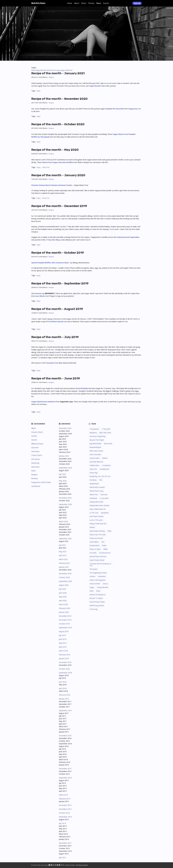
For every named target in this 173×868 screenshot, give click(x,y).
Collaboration (94, 465)
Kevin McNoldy (82, 388)
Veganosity (133, 109)
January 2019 (64, 658)
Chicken (105, 458)
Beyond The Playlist (97, 440)
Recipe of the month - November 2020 (59, 99)
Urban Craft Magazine (98, 580)
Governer (35, 447)
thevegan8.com (47, 137)
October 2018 (64, 669)
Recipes (51, 77)
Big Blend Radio (95, 444)
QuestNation (94, 542)
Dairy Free (93, 469)
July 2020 (62, 589)
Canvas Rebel (94, 458)
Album (34, 428)
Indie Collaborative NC (98, 509)
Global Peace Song (96, 491)
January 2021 (64, 567)
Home (70, 3)
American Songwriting (97, 436)
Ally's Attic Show (105, 433)
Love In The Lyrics (96, 520)
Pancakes (50, 363)
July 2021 (62, 545)
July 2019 (62, 635)
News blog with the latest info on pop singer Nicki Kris (52, 70)
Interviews (35, 451)
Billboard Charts (37, 444)
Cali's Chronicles (95, 454)
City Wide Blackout (96, 462)
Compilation (106, 465)
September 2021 (65, 538)
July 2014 (62, 823)
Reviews (35, 478)
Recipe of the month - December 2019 (59, 206)
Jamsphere (105, 513)
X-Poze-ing (94, 609)
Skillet (105, 549)
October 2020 (64, 577)
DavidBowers (104, 469)
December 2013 (65, 843)
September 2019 (65, 628)
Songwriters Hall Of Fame (41, 482)
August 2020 (64, 585)
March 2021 (63, 559)
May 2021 (63, 551)
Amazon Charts (37, 432)
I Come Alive (104, 498)
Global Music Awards (97, 487)
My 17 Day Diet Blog (51, 240)
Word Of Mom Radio (97, 602)
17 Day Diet (106, 429)
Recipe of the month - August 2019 (57, 309)
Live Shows (36, 459)
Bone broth (108, 444)
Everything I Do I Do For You (100, 476)
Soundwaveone (105, 553)
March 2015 (63, 795)
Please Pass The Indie (98, 535)
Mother (92, 527)
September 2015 (65, 778)
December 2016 (65, 736)
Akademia (93, 433)
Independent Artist (96, 502)
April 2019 (63, 647)
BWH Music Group (96, 451)
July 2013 (62, 857)
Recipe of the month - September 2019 (60, 283)
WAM (92, 591)
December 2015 (65, 768)
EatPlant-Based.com (59, 321)
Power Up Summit (96, 538)
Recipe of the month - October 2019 (58, 253)
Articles (34, 436)
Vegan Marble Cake (97, 86)
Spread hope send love (98, 556)
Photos (91, 3)
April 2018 (63, 688)
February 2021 (65, 563)
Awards (34, 440)
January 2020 (64, 612)
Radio (33, 471)
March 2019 (63, 651)
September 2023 (65, 468)
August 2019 (64, 631)
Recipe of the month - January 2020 (58, 175)
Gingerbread (94, 484)
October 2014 (64, 813)
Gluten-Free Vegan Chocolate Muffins (58, 162)
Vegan (38, 91)
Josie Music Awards (97, 516)
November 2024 (65, 428)
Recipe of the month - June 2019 (56, 378)
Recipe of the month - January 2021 (58, 73)
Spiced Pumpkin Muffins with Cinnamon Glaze (50, 263)
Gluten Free (46, 167)
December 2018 (65, 662)
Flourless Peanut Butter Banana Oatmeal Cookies (52, 185)
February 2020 (65, 608)
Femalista (93, 480)
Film (101, 480)
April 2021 (63, 555)
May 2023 (63, 481)
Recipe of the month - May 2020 (55, 150)
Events (106, 3)
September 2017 (65, 710)
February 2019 (65, 655)
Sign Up (137, 3)
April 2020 (63, 600)
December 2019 (65, 616)
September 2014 (65, 817)
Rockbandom (94, 545)
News (99, 3)
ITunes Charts (37, 455)
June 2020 (63, 593)
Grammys (104, 495)
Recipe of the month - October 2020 (58, 124)
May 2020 (63, 597)
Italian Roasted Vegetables (128, 237)
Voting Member (103, 587)
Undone (92, 576)
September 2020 (65, 581)
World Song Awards (97, 605)
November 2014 (65, 809)
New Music (35, 467)
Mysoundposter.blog (97, 531)
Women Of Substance (97, 595)
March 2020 (63, 604)
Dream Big (94, 473)
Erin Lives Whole (38, 296)
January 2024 (64, 456)
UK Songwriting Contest (98, 573)
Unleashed (102, 576)
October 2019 (64, 624)
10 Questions (94, 429)
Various (105, 584)
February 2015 (65, 799)
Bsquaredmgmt (95, 447)
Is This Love (94, 513)
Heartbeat (93, 498)
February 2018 (65, 695)
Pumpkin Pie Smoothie (114, 109)
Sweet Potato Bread (97, 560)
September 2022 (65, 504)
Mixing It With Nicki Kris (98, 524)
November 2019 (65, 620)
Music (84, 3)
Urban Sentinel (95, 584)
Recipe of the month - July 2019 (55, 337)
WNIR (98, 591)
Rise (103, 542)
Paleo (109, 531)
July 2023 (62, 474)
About (77, 3)
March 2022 (63, 521)
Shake (104, 545)
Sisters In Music (95, 549)
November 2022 (65, 498)
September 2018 (65, 673)
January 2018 (64, 699)
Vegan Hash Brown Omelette (43, 402)
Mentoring (35, 463)
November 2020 (65, 573)
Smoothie (93, 553)
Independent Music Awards (99, 505)
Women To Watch (96, 598)
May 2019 (63, 643)
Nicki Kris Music (38, 3)
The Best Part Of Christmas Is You (100, 565)
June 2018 (63, 682)
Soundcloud (36, 486)
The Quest (93, 569)
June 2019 (63, 639)
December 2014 (65, 805)
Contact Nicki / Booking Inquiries (77, 865)
